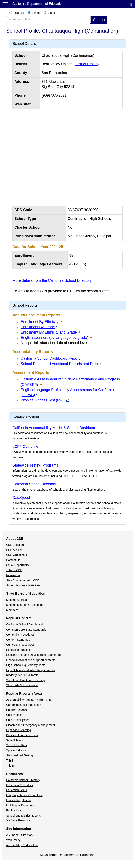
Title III (10, 766)
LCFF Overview (25, 447)
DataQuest (21, 498)
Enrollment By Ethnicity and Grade (49, 332)
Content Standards (18, 640)
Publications (14, 810)
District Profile (86, 64)
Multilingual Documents (21, 805)
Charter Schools (16, 710)
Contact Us (13, 560)
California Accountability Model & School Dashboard (55, 428)
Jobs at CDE (14, 570)
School (36, 13)
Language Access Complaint (24, 795)
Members (12, 610)
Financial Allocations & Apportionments (31, 660)
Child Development (18, 720)
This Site (19, 13)
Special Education (18, 750)
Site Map (27, 835)
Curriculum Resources (20, 645)
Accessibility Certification (22, 845)
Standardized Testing (20, 755)
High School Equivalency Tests (26, 665)
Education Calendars (19, 785)
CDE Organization (18, 555)
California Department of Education (38, 4)
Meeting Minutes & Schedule (24, 605)
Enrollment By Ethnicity (40, 322)
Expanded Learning (19, 730)
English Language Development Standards (33, 655)
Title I (10, 760)
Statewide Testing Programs (35, 465)
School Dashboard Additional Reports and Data (59, 364)
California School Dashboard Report (50, 358)
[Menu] (6, 4)
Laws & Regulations (19, 800)
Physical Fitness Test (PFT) (43, 400)
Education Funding (18, 650)
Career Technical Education (24, 705)
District (52, 13)
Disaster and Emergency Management (31, 725)
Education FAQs (16, 790)
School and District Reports (24, 816)
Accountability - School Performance (29, 700)
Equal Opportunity (18, 565)
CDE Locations (16, 545)
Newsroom (13, 575)
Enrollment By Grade (38, 327)
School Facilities (16, 745)
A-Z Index (12, 835)
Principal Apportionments (22, 735)
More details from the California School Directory (52, 280)
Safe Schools (15, 740)
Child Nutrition (15, 715)
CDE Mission (14, 550)
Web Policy (13, 840)
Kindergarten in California (22, 675)
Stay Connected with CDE (23, 580)
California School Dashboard (24, 624)
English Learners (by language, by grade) (54, 338)
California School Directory (34, 484)
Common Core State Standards (26, 630)
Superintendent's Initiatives (23, 585)
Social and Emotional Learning (26, 680)
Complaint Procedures (20, 635)
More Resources (21, 820)
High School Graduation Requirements (31, 670)
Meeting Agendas (17, 600)
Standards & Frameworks (22, 685)
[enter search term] (48, 19)
